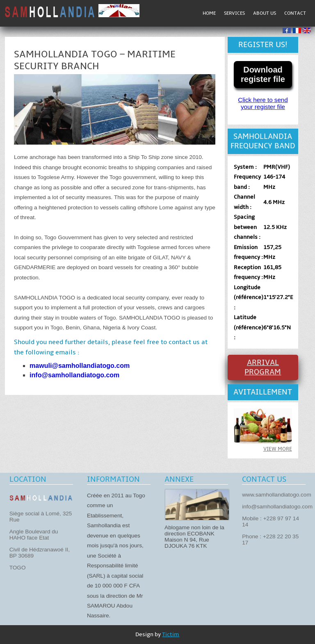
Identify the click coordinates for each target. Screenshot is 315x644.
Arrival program (263, 367)
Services (234, 13)
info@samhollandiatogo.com (74, 375)
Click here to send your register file (263, 103)
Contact (295, 13)
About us (265, 13)
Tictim (171, 635)
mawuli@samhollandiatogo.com (80, 366)
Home (209, 13)
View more (278, 449)
